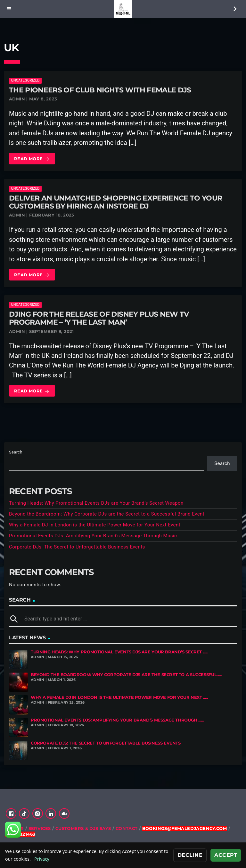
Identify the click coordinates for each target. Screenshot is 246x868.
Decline (190, 855)
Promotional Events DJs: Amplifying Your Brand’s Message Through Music (93, 536)
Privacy (42, 859)
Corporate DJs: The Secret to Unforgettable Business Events (77, 547)
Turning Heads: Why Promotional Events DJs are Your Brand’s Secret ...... (119, 652)
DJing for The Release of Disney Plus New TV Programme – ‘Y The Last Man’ (99, 318)
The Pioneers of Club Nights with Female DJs (100, 90)
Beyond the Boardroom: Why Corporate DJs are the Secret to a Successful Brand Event (107, 514)
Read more (32, 159)
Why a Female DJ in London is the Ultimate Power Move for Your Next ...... (119, 697)
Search (16, 452)
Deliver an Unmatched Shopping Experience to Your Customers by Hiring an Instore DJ (115, 202)
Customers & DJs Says (83, 828)
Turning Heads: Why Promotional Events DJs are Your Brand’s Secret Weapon (96, 503)
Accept (226, 855)
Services (40, 828)
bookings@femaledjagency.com (185, 828)
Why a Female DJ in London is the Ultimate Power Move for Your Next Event (95, 525)
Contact (127, 828)
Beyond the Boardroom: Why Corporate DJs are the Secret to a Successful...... (126, 675)
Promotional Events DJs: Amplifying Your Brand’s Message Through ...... (117, 720)
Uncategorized (25, 80)
